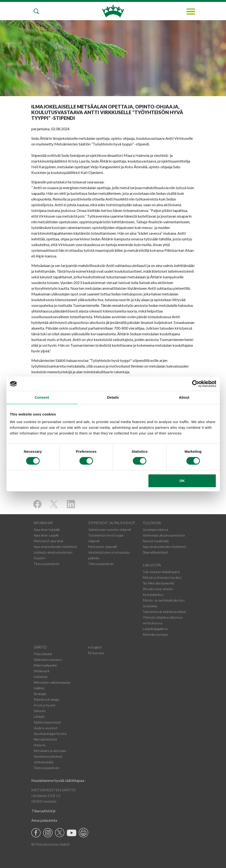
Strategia (40, 694)
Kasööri (39, 558)
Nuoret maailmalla (156, 541)
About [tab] (184, 397)
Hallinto (39, 688)
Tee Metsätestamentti (158, 583)
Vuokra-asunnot (46, 728)
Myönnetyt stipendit (103, 547)
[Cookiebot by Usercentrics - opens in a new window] (196, 384)
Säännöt (40, 711)
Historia (39, 745)
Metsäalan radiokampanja (52, 682)
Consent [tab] (42, 397)
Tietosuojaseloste (47, 564)
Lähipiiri (39, 716)
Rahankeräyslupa (155, 634)
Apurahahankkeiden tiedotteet (55, 547)
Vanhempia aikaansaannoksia (164, 535)
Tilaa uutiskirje (43, 811)
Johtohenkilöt (44, 762)
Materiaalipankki (45, 665)
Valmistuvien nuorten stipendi (110, 530)
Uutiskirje (41, 677)
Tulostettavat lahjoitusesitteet (164, 612)
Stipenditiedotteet (155, 552)
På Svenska (96, 653)
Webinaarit (42, 671)
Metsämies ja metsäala (50, 751)
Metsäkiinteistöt (45, 739)
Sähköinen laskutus (48, 660)
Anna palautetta (44, 820)
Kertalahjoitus (153, 595)
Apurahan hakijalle (47, 530)
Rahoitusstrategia (46, 699)
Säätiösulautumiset (47, 722)
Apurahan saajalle (46, 535)
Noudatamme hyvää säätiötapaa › (59, 780)
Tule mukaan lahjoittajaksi (161, 572)
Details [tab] (113, 397)
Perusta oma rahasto (158, 589)
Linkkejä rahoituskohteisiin (53, 552)
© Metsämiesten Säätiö (51, 844)
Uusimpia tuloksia (155, 530)
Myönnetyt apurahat (48, 541)
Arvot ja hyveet (45, 705)
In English (95, 647)
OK (182, 481)
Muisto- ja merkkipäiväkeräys (164, 600)
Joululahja (150, 606)
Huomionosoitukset (48, 756)
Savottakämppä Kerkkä (50, 734)
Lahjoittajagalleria (155, 629)
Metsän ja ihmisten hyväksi (162, 577)
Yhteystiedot (43, 654)
